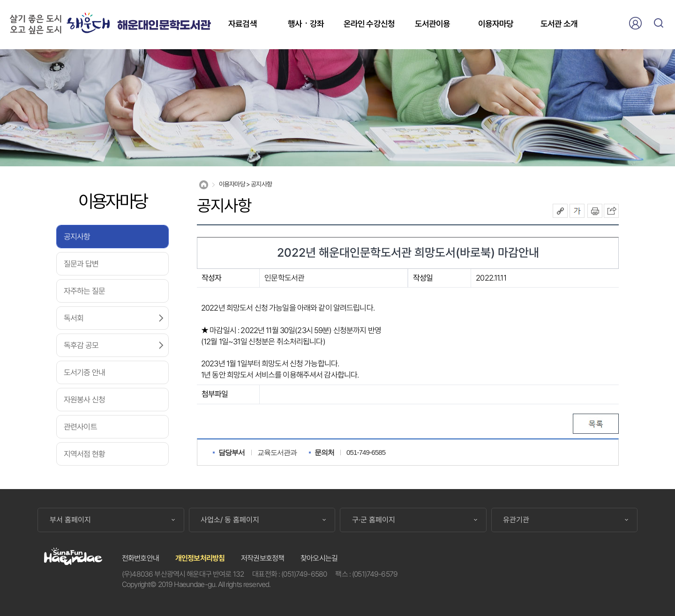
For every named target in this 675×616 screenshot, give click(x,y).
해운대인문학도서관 (164, 26)
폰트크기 (577, 211)
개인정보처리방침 (200, 558)
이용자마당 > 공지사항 (245, 184)
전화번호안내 (140, 558)
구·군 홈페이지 (374, 520)
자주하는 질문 (84, 291)
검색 (659, 23)
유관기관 (516, 520)
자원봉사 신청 (84, 400)
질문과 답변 (81, 264)
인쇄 (595, 211)
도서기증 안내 (84, 372)
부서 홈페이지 (70, 520)
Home (204, 185)
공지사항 (77, 237)
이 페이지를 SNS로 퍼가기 (611, 211)
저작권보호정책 (262, 558)
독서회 (74, 318)
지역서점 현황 (84, 454)
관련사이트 (80, 427)
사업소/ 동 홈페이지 (230, 520)
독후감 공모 (81, 345)
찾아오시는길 (319, 558)
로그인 (635, 23)
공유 (560, 211)
